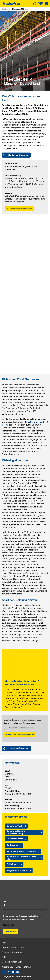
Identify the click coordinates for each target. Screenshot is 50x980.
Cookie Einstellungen (12, 962)
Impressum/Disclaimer (13, 947)
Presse (5, 943)
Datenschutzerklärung (13, 952)
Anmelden (11, 931)
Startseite (6, 9)
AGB (4, 957)
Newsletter (9, 925)
